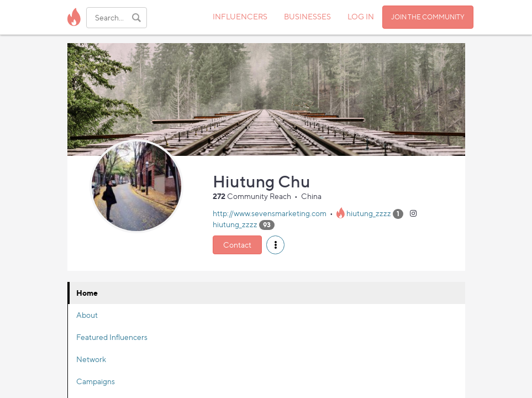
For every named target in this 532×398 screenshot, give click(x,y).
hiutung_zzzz (369, 213)
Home (87, 293)
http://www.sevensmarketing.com (270, 213)
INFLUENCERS (240, 16)
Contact (237, 245)
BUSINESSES (307, 16)
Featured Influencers (112, 337)
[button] (275, 245)
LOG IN (361, 16)
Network (91, 359)
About (87, 315)
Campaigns (96, 381)
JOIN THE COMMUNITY (428, 17)
